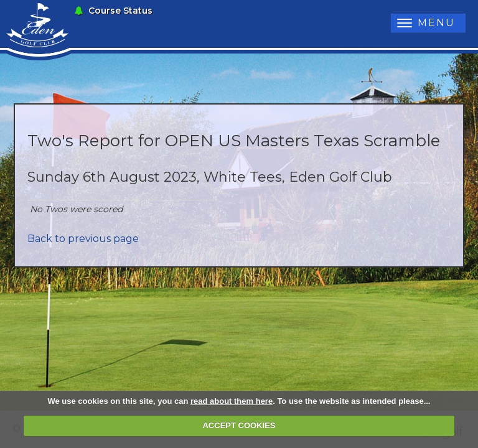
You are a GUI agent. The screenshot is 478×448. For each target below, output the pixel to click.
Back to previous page (83, 239)
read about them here (232, 401)
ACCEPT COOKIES (239, 425)
